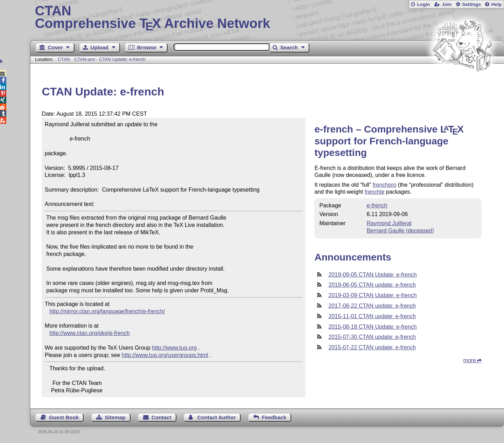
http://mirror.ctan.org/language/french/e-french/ (107, 311)
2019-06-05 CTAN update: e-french (372, 285)
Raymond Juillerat (389, 223)
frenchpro (385, 185)
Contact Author (217, 417)
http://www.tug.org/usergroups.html (165, 355)
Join (447, 4)
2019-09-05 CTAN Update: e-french (372, 275)
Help (497, 4)
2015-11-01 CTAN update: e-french (372, 316)
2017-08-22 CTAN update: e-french (372, 306)
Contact (162, 417)
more (470, 360)
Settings (471, 4)
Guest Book (64, 417)
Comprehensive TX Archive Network (267, 17)
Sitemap (115, 417)
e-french (377, 205)
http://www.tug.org (174, 348)
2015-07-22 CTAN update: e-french (372, 347)
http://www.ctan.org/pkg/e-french (89, 333)
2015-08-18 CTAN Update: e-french (372, 327)
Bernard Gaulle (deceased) (400, 231)
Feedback (274, 417)
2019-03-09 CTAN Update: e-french (372, 295)
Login (423, 4)
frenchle (375, 192)
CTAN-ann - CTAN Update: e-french (110, 59)
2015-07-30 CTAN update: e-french (372, 337)
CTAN (64, 59)
